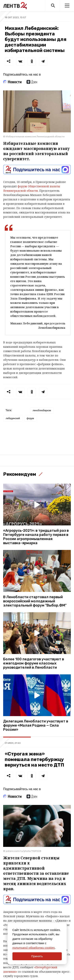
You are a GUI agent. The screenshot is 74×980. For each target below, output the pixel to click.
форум (30, 418)
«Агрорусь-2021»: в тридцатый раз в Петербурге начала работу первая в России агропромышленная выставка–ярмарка (36, 537)
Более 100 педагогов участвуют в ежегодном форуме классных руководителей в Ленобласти (34, 663)
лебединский (13, 418)
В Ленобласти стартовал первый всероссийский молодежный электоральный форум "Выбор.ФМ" (35, 601)
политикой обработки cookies (34, 948)
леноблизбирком (42, 410)
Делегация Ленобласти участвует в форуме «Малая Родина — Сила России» (36, 726)
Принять (37, 956)
